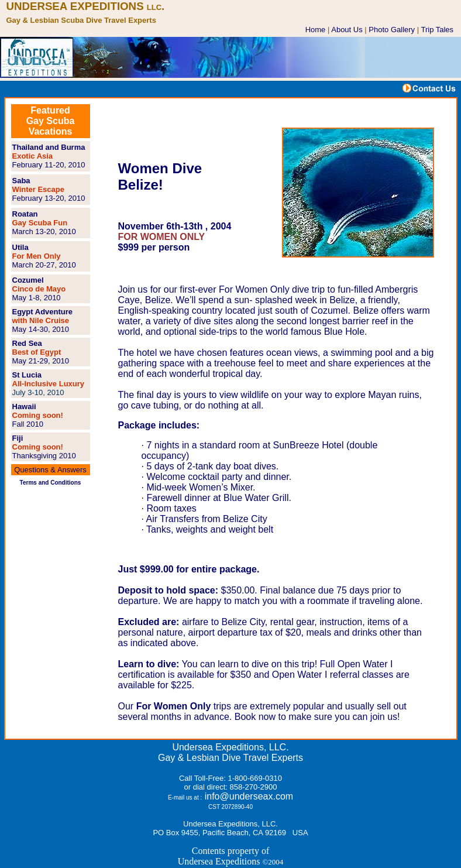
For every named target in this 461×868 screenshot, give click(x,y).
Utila (20, 247)
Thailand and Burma (49, 147)
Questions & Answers (50, 470)
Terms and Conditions (51, 483)
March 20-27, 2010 (44, 265)
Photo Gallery (392, 30)
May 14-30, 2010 (41, 329)
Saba (21, 181)
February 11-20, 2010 (49, 165)
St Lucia (27, 375)
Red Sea (27, 343)
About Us (347, 30)
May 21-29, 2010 (41, 361)
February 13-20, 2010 (49, 198)
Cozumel (28, 280)
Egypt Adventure (43, 312)
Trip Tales (437, 30)
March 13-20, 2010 (44, 231)
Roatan (25, 214)
